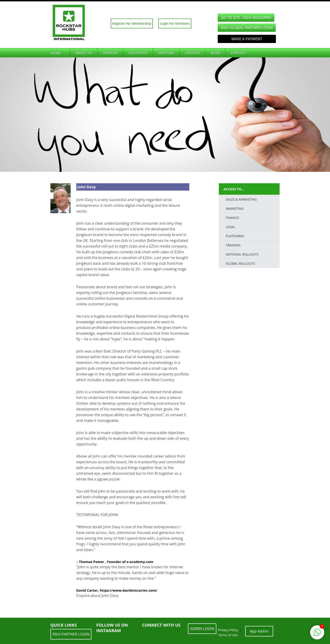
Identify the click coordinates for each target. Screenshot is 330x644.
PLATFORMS (235, 236)
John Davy (87, 187)
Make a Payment (247, 39)
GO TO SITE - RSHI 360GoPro (246, 18)
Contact (239, 53)
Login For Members (175, 23)
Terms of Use (228, 635)
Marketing (235, 209)
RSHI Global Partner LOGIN (247, 28)
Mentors (166, 53)
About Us (84, 53)
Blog (215, 53)
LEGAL (230, 227)
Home (56, 53)
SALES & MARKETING (241, 199)
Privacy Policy (228, 630)
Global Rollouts (240, 263)
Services (110, 53)
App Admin (259, 631)
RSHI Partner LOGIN (71, 634)
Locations (138, 53)
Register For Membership (132, 23)
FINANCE (232, 218)
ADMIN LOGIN (202, 629)
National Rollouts (242, 254)
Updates (192, 53)
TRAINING (233, 245)
